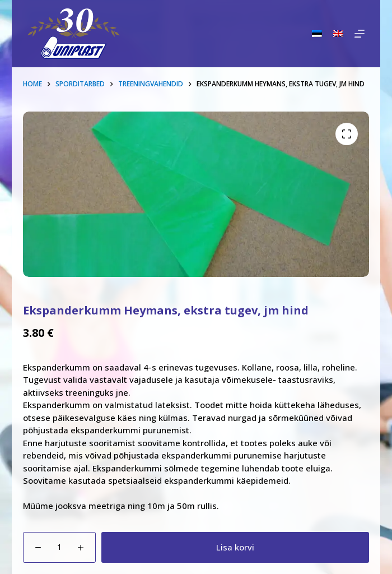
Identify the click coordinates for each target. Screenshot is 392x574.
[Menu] (360, 34)
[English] (338, 34)
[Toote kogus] (59, 547)
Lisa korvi (235, 547)
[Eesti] (317, 34)
